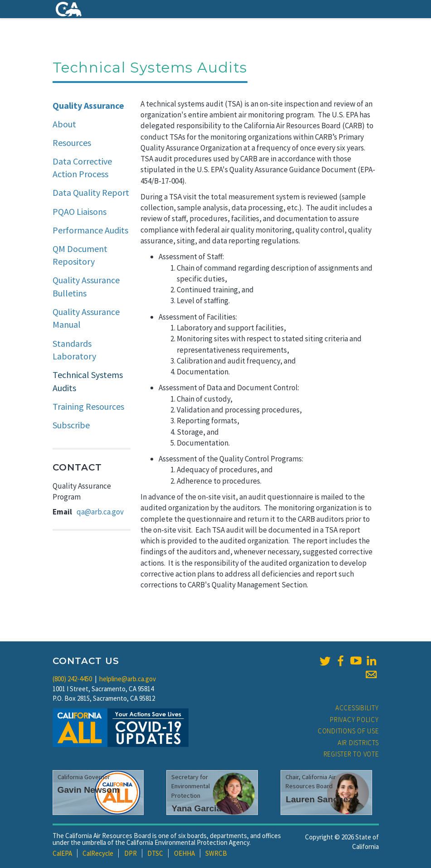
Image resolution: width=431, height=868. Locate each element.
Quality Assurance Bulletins (86, 286)
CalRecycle (98, 853)
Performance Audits (90, 230)
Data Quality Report (91, 192)
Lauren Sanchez (319, 799)
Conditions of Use (348, 731)
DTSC (155, 853)
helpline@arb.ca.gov (128, 679)
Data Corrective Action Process (82, 168)
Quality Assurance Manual (86, 318)
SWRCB (216, 853)
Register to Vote (351, 754)
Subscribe (71, 425)
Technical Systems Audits (88, 381)
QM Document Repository (80, 255)
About (64, 124)
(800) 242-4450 (72, 679)
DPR (131, 853)
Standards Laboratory (74, 350)
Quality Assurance (88, 105)
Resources (72, 143)
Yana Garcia (196, 808)
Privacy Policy (354, 720)
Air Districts (358, 743)
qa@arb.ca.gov (100, 512)
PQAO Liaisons (80, 211)
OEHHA (184, 853)
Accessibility (357, 708)
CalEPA (62, 853)
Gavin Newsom (89, 790)
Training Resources (88, 406)
